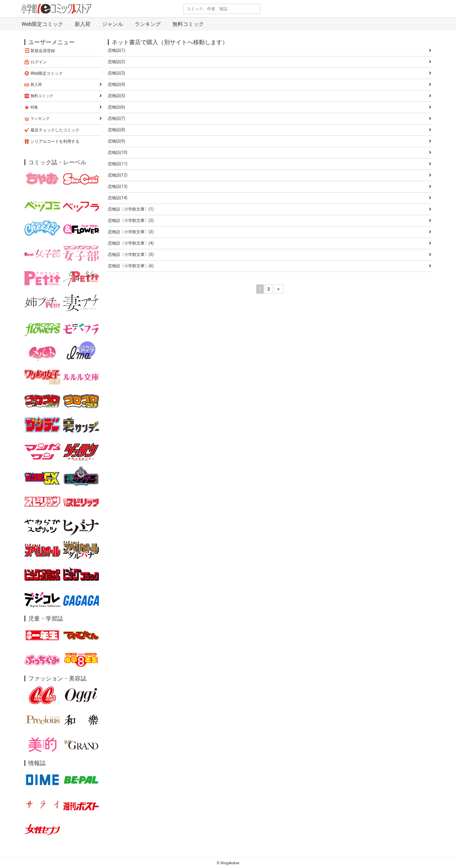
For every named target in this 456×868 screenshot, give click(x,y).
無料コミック (188, 24)
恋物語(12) (118, 175)
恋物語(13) (118, 186)
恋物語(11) (118, 164)
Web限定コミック (42, 24)
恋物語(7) (117, 118)
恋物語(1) (117, 50)
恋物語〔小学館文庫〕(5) (131, 254)
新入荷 (83, 24)
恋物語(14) (118, 198)
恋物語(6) (117, 107)
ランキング (148, 24)
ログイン (39, 62)
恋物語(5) (117, 96)
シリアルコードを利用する (55, 141)
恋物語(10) (118, 152)
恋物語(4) (117, 84)
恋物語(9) (117, 141)
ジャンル (113, 24)
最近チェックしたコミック (55, 130)
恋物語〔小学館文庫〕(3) (131, 232)
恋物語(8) (117, 130)
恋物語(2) (117, 62)
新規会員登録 (43, 51)
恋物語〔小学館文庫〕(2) (131, 220)
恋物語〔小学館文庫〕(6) (131, 266)
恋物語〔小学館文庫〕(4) (131, 243)
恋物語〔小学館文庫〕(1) (131, 209)
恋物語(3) (117, 73)
